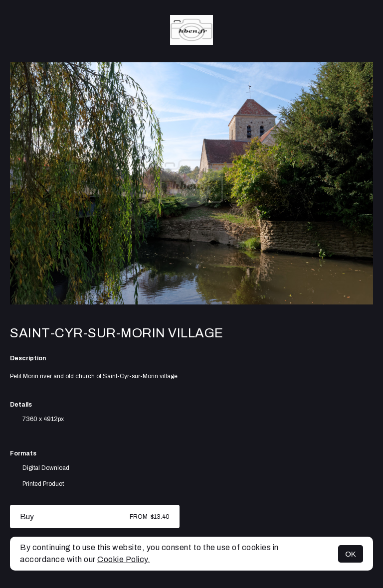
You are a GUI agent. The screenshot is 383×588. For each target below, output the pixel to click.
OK (351, 554)
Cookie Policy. (124, 559)
